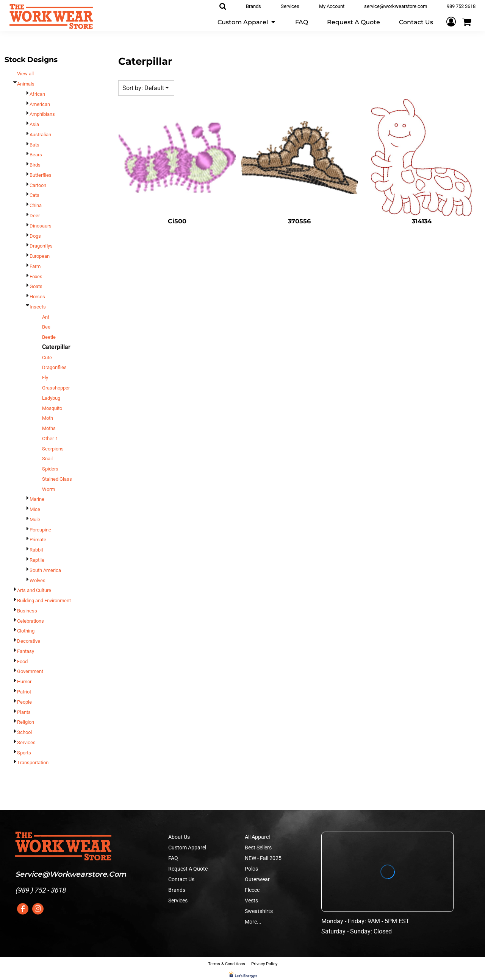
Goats (36, 286)
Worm (48, 489)
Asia (34, 124)
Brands (177, 890)
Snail (47, 459)
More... (253, 922)
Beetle (49, 337)
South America (45, 570)
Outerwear (257, 879)
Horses (37, 297)
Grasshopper (56, 388)
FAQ (173, 858)
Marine (37, 499)
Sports (24, 753)
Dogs (35, 236)
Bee (46, 327)
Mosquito (52, 408)
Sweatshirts (259, 911)
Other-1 (50, 439)
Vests (251, 901)
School (24, 732)
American (40, 104)
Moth (48, 418)
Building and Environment (44, 601)
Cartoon (38, 185)
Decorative (29, 641)
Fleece (252, 890)
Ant (46, 317)
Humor (24, 682)
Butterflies (41, 175)
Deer (35, 216)
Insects (38, 307)
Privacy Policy (264, 964)
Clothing (26, 631)
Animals (26, 84)
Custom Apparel (187, 848)
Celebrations (31, 621)
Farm (35, 266)
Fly (45, 378)
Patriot (24, 692)
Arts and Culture (34, 590)
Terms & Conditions (227, 964)
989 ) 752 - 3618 (41, 890)
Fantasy (26, 651)
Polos (251, 869)
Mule (35, 520)
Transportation (33, 763)
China (36, 205)
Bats (34, 145)
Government (30, 671)
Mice (35, 509)
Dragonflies (54, 367)
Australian (40, 135)
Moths (49, 428)
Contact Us (181, 879)
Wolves (38, 580)
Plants (24, 712)
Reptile (37, 560)
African (37, 94)
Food (22, 661)
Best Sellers (258, 848)
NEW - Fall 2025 (263, 858)
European (40, 256)
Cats (34, 195)
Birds (35, 165)
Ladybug (51, 398)
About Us (179, 837)
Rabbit (36, 550)
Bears (36, 155)
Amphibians (42, 114)
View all (25, 74)
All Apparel (257, 837)
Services (26, 742)
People (24, 702)
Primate (38, 540)
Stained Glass (57, 479)
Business (27, 611)
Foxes (36, 277)
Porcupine (40, 530)
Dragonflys (41, 246)
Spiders (50, 469)
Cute (47, 358)
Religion (26, 722)
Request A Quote (188, 869)
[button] (247, 22)
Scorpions (53, 449)
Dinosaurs (41, 226)
